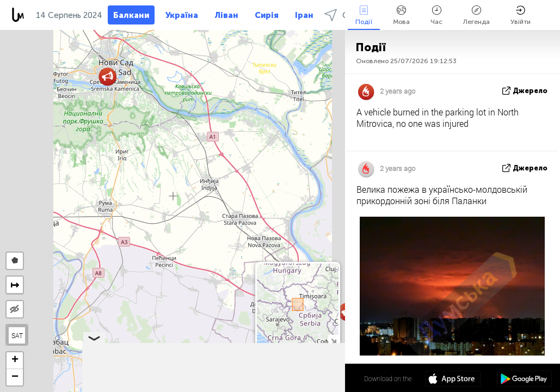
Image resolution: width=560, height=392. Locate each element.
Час (436, 16)
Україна (182, 15)
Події (364, 16)
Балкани (131, 15)
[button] (107, 76)
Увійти (521, 16)
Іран (304, 15)
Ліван (226, 15)
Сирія (267, 15)
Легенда (476, 16)
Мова (401, 16)
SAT (17, 335)
